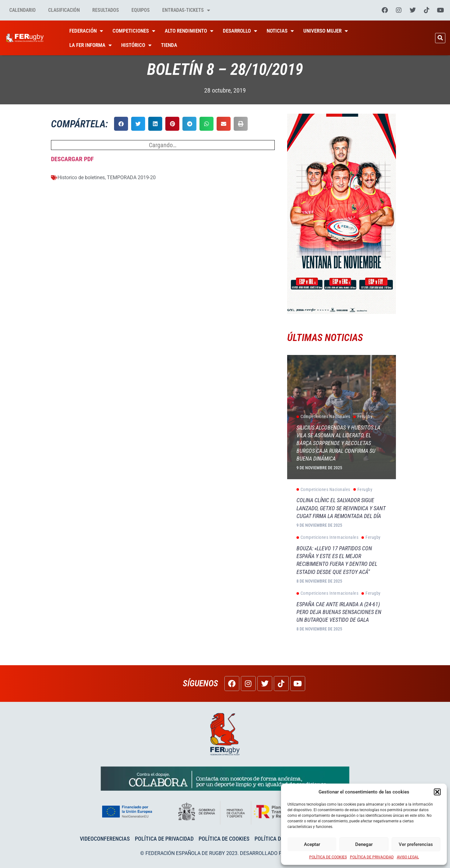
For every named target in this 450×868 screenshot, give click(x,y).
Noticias (280, 31)
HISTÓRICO (136, 45)
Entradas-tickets (186, 10)
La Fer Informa (91, 45)
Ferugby (363, 417)
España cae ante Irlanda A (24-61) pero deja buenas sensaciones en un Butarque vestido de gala (339, 612)
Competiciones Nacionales (323, 417)
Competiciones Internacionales (328, 538)
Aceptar (312, 844)
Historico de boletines (81, 177)
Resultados (106, 10)
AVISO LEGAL (408, 857)
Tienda (169, 45)
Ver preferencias (416, 844)
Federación (86, 31)
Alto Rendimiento (189, 31)
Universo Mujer (326, 31)
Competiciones (134, 31)
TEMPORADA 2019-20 (131, 177)
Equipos (141, 10)
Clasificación (64, 10)
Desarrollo (240, 31)
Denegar (364, 844)
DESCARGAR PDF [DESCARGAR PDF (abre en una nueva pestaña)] (72, 159)
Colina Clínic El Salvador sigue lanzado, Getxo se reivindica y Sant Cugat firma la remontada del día (341, 508)
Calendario (23, 10)
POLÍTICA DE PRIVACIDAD (372, 857)
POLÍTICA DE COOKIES (328, 857)
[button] (437, 792)
